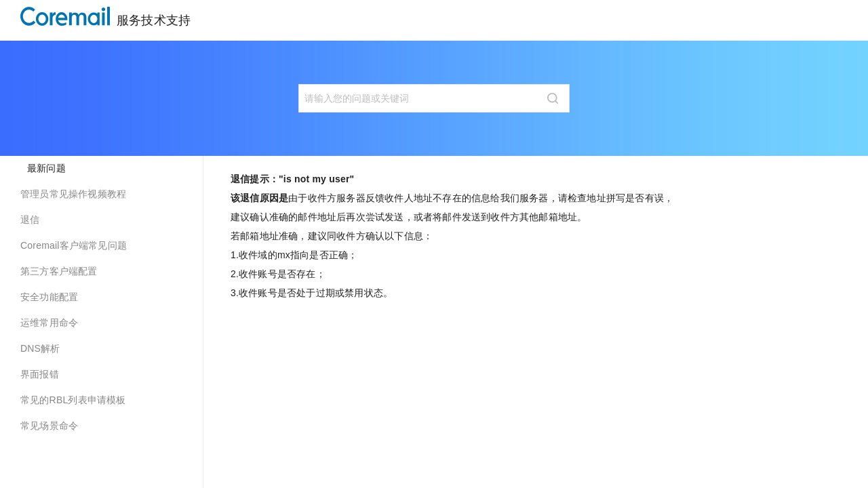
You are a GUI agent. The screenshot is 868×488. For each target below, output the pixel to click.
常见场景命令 (49, 426)
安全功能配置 (49, 297)
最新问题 (46, 168)
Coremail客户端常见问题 (74, 245)
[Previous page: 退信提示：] (298, 343)
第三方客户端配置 (59, 271)
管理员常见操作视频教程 (73, 194)
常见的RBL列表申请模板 (73, 400)
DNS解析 (40, 348)
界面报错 (40, 374)
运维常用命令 (49, 323)
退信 (30, 220)
